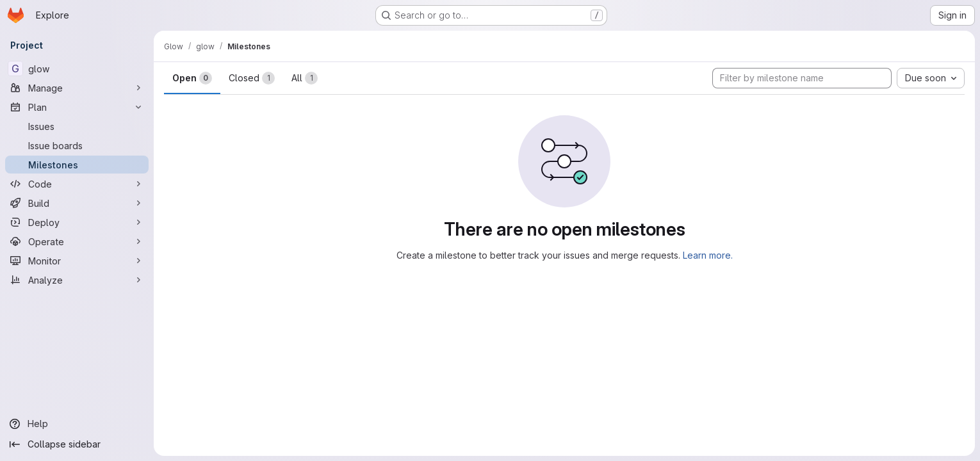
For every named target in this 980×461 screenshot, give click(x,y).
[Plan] (77, 107)
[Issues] (77, 126)
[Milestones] (77, 165)
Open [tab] (192, 78)
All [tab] (305, 78)
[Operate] (77, 241)
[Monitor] (77, 261)
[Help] (77, 424)
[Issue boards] (77, 145)
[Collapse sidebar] (77, 444)
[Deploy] (77, 222)
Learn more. (708, 255)
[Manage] (77, 88)
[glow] (77, 69)
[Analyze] (77, 280)
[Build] (77, 203)
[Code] (77, 184)
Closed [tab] (252, 78)
